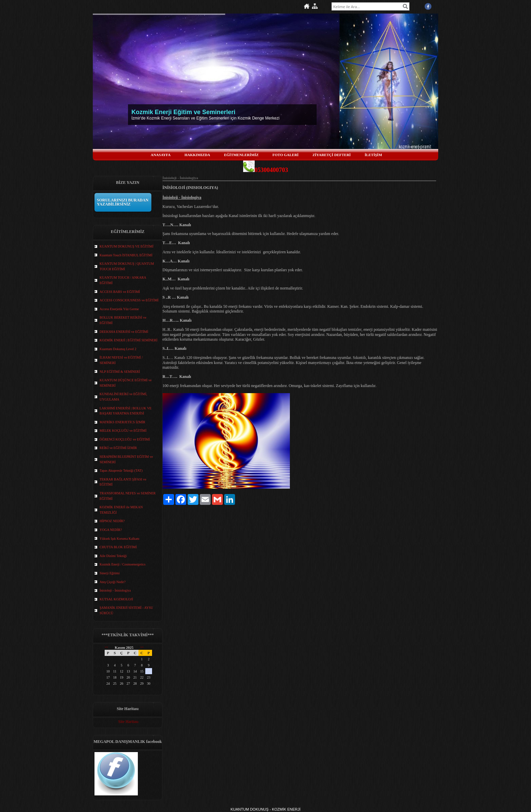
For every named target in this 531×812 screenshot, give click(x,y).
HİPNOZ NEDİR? (112, 521)
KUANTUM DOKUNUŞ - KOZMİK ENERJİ (266, 809)
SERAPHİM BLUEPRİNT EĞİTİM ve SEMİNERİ (126, 459)
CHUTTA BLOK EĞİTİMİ (118, 547)
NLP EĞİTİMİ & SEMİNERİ (120, 372)
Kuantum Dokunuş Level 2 (118, 349)
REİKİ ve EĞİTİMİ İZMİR (118, 448)
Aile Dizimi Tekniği (113, 556)
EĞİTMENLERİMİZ (241, 155)
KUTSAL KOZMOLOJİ (116, 599)
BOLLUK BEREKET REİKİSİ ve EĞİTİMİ (123, 320)
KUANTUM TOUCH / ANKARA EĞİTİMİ (123, 280)
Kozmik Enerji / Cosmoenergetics (123, 564)
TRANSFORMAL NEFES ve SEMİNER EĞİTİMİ (128, 496)
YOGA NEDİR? (111, 530)
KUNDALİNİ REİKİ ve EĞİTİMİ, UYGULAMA (123, 397)
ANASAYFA (161, 155)
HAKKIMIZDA (197, 155)
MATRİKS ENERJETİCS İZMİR (122, 422)
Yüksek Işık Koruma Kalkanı (119, 539)
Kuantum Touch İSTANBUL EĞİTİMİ (126, 255)
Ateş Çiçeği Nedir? (113, 582)
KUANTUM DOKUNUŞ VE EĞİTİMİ (126, 246)
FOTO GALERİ (286, 155)
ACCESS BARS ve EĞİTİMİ (120, 292)
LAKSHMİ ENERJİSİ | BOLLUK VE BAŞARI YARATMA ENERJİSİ (125, 411)
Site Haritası (128, 722)
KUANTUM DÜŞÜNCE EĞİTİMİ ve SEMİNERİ (126, 383)
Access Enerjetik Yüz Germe (119, 309)
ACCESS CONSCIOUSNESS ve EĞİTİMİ (129, 300)
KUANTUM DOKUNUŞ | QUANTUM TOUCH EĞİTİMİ (127, 266)
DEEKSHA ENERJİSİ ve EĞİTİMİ (124, 332)
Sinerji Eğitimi (110, 573)
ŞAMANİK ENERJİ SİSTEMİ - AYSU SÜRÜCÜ (126, 610)
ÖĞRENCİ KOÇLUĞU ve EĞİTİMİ (125, 439)
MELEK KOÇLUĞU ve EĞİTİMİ (123, 431)
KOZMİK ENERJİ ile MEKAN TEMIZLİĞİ (121, 510)
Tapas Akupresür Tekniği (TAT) (121, 471)
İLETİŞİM (373, 155)
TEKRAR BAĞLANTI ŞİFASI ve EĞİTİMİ (123, 482)
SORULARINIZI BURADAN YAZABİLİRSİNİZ (123, 202)
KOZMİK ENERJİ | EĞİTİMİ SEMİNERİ (129, 340)
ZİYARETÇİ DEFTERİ (332, 155)
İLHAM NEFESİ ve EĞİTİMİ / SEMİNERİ (121, 360)
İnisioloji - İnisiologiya (115, 590)
